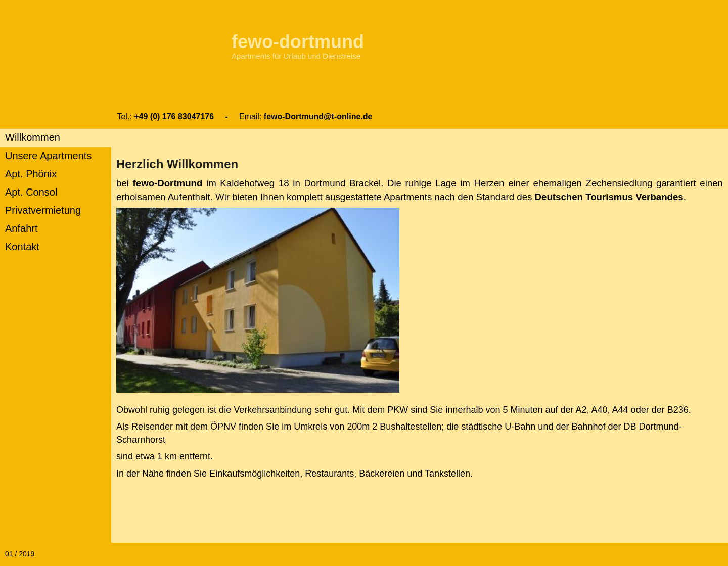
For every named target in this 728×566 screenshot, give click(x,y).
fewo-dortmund (298, 42)
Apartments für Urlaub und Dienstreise (296, 56)
